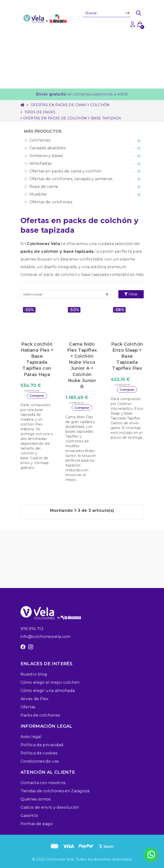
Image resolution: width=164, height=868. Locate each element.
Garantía (29, 816)
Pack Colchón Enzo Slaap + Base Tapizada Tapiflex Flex (127, 356)
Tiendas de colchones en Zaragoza (55, 791)
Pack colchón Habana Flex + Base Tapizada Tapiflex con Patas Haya (37, 359)
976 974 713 (32, 629)
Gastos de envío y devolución (50, 807)
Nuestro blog (34, 674)
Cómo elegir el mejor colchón (50, 682)
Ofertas (28, 707)
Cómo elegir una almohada (48, 691)
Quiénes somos (36, 799)
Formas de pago (37, 824)
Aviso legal (31, 737)
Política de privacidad (42, 745)
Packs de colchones (40, 715)
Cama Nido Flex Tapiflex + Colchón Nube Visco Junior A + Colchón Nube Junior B (82, 365)
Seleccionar (33, 294)
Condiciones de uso (40, 761)
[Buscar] (107, 13)
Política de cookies (39, 753)
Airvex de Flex (35, 699)
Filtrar (131, 294)
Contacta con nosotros (43, 783)
